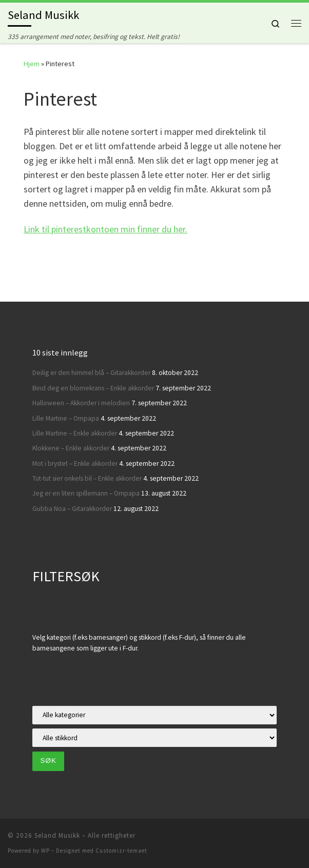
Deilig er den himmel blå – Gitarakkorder (91, 373)
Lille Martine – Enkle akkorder (75, 433)
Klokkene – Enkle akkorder (71, 448)
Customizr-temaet (121, 851)
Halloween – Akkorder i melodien (81, 403)
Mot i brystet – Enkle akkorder (75, 463)
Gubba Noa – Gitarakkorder (72, 509)
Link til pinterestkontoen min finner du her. (105, 229)
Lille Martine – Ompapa (66, 418)
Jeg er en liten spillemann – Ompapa (86, 493)
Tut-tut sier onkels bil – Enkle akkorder (87, 478)
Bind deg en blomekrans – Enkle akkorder (93, 388)
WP (45, 851)
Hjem (32, 64)
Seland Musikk (57, 835)
